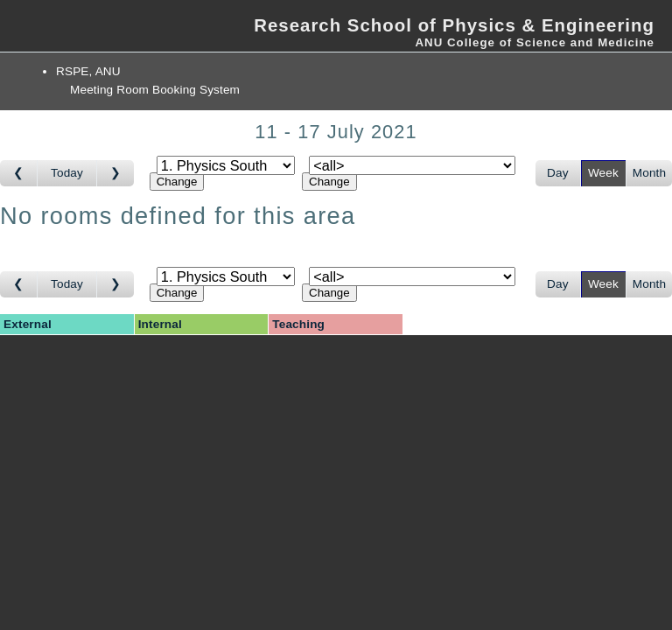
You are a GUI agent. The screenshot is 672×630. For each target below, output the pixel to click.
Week (603, 173)
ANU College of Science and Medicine (535, 42)
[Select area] (226, 165)
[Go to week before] (19, 173)
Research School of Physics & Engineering (454, 25)
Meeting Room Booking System (155, 90)
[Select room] (412, 165)
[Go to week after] (115, 173)
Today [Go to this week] (67, 173)
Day (558, 173)
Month (649, 173)
